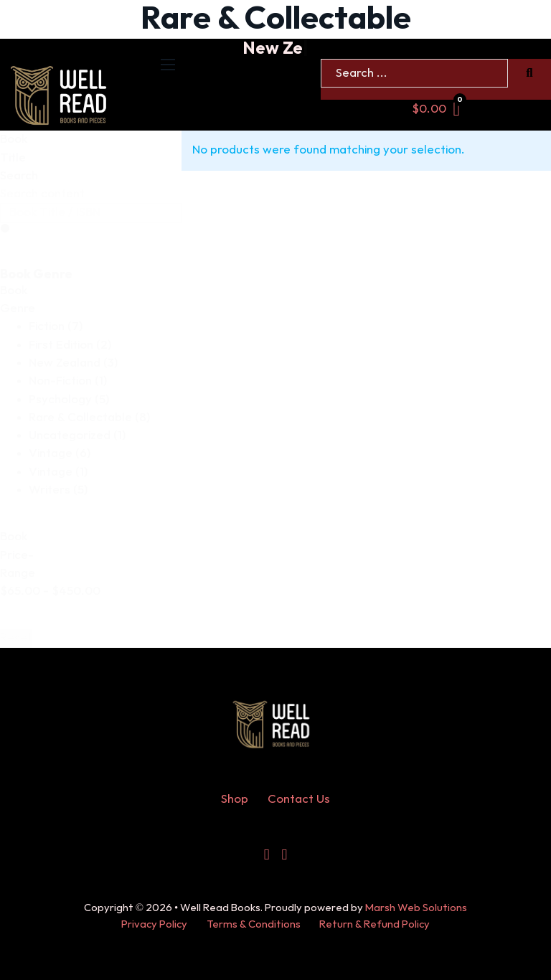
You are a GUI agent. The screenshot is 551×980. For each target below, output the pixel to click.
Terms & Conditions (254, 924)
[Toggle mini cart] (436, 109)
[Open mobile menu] (168, 65)
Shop (235, 799)
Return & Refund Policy (375, 924)
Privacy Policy (154, 924)
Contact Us (299, 799)
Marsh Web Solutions (416, 908)
